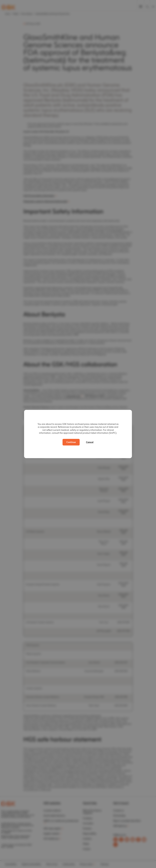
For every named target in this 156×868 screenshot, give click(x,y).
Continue (71, 442)
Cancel (90, 442)
